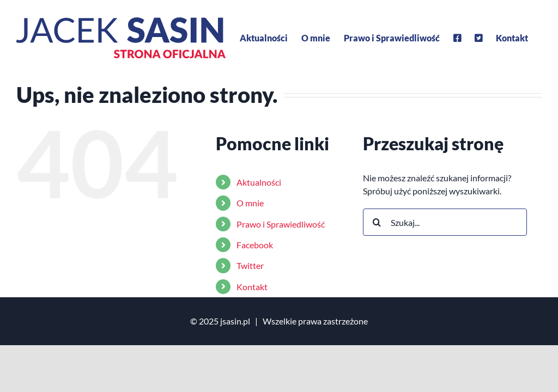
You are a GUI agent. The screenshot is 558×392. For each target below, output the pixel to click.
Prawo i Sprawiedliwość (281, 224)
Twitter (250, 265)
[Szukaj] (377, 222)
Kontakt (252, 287)
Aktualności (259, 182)
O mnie (250, 203)
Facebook (255, 245)
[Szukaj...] (445, 222)
